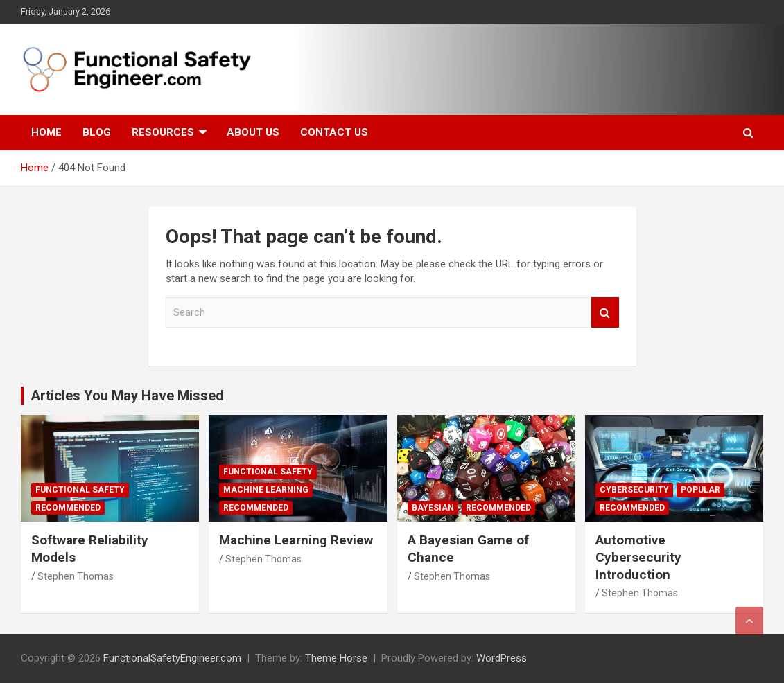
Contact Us (334, 132)
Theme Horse (336, 658)
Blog (97, 132)
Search (605, 313)
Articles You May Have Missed (127, 396)
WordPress (502, 658)
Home (46, 132)
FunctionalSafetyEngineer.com (172, 658)
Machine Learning (266, 490)
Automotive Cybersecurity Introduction (638, 557)
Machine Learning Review (296, 540)
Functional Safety (80, 490)
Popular (700, 490)
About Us (253, 132)
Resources (163, 132)
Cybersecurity (634, 490)
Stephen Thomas (76, 576)
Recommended (68, 508)
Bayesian (433, 508)
